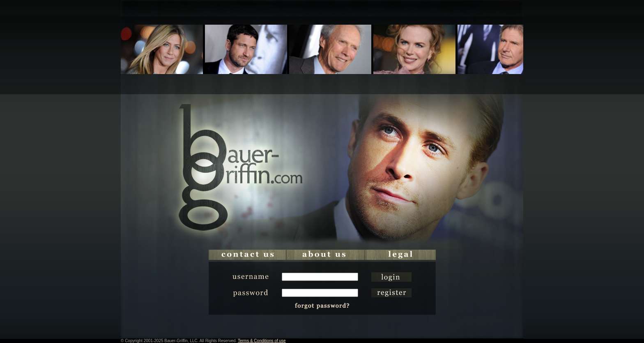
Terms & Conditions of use (262, 341)
